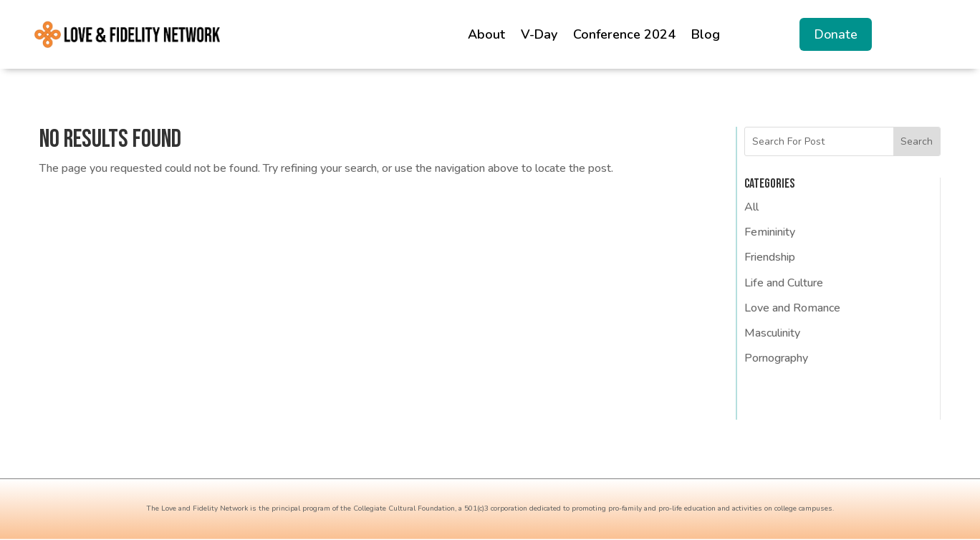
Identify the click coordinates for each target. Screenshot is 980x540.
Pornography (776, 358)
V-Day (539, 34)
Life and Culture (784, 283)
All (751, 207)
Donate (836, 34)
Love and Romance (792, 308)
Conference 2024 (624, 34)
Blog (706, 34)
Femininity (770, 232)
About (486, 34)
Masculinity (772, 333)
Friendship (770, 257)
